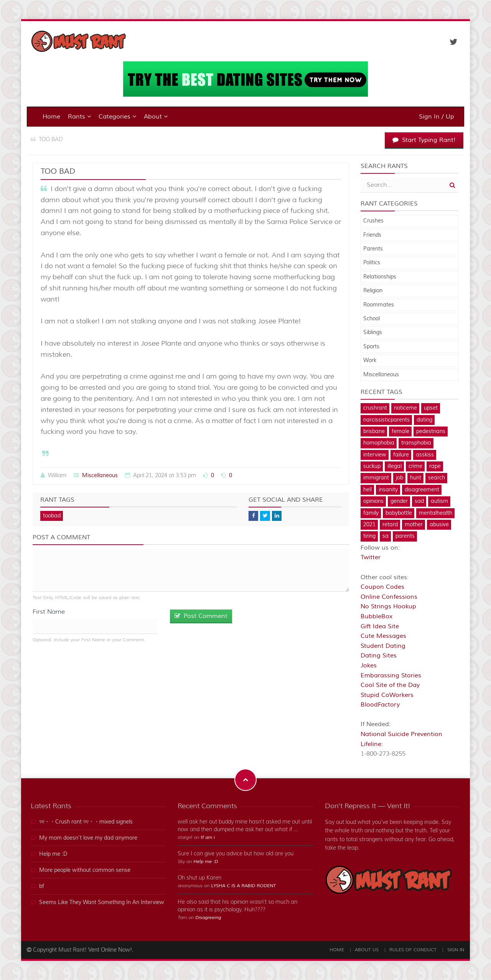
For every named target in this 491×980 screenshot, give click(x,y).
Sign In (456, 950)
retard (390, 525)
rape (435, 466)
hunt (416, 478)
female (400, 432)
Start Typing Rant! (424, 140)
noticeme (405, 408)
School (372, 319)
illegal (395, 466)
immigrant (376, 478)
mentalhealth (436, 513)
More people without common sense (85, 870)
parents (405, 536)
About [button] (156, 117)
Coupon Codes (382, 587)
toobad (52, 516)
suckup (372, 466)
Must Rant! (72, 950)
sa (386, 536)
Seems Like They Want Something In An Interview (102, 903)
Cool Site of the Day (390, 685)
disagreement (422, 490)
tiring (369, 536)
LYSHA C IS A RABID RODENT (243, 886)
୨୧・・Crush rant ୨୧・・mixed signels (86, 822)
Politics (372, 263)
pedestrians (431, 432)
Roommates (379, 305)
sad (419, 501)
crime (415, 466)
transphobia (416, 443)
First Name (49, 612)
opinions (373, 501)
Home (51, 117)
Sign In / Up (437, 117)
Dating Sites (379, 656)
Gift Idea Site (380, 626)
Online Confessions (389, 597)
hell (367, 490)
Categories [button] (117, 117)
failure (401, 455)
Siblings (373, 333)
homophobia (379, 443)
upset (431, 408)
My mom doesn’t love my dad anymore (88, 838)
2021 (369, 525)
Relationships (380, 277)
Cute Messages (383, 636)
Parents (373, 249)
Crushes (373, 221)
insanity (388, 490)
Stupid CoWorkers (387, 695)
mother (414, 525)
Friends (372, 235)
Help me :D (53, 854)
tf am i (208, 838)
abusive (439, 525)
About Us (367, 950)
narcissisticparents (386, 420)
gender (399, 501)
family (371, 513)
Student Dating (383, 646)
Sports (371, 347)
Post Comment (201, 616)
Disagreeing (208, 918)
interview (375, 455)
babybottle (399, 513)
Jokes (369, 665)
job (400, 478)
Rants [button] (79, 117)
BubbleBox (376, 616)
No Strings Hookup (388, 606)
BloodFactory (380, 705)
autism (439, 501)
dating (424, 420)
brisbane (374, 432)
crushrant (375, 408)
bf (42, 886)
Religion (373, 291)
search (437, 478)
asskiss (425, 455)
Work (370, 361)
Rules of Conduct (413, 950)
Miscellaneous (100, 476)
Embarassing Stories (391, 675)
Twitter (371, 557)
